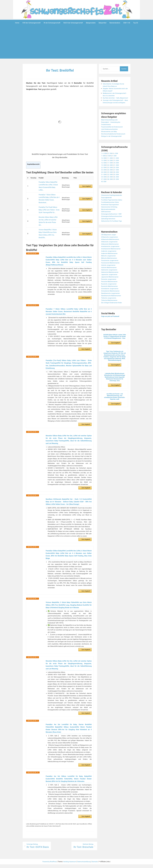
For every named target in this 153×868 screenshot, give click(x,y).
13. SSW (104, 170)
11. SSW (111, 167)
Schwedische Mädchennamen (112, 300)
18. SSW (118, 172)
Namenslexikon (115, 23)
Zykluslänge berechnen (109, 228)
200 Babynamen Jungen (110, 244)
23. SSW (111, 177)
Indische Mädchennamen (110, 277)
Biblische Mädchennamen (110, 267)
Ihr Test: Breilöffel (60, 70)
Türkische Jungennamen (110, 307)
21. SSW (118, 174)
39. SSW (118, 188)
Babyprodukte (91, 23)
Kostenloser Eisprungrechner (111, 214)
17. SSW (111, 172)
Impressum (73, 865)
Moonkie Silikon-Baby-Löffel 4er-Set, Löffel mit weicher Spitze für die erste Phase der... (48, 209)
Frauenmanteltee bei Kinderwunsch (113, 134)
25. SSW (104, 179)
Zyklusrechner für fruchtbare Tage (113, 230)
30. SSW (118, 181)
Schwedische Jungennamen (111, 298)
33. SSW (118, 184)
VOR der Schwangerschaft (32, 23)
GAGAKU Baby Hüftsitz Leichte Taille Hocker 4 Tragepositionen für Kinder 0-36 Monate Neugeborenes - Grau (115, 346)
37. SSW (104, 188)
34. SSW (104, 186)
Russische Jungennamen (110, 293)
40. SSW (104, 191)
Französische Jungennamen (111, 270)
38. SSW (111, 188)
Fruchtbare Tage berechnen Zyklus (113, 209)
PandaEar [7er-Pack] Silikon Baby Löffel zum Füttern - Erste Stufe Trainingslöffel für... (49, 201)
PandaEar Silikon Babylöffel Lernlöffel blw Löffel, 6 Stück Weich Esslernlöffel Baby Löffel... (49, 184)
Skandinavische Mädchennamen (112, 305)
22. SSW (104, 177)
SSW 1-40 (127, 23)
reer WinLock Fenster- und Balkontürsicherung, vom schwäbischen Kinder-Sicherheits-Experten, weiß (115, 406)
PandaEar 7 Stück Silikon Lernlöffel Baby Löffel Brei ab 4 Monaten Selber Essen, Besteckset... (48, 192)
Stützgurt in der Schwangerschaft (113, 145)
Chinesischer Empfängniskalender (113, 204)
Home (17, 23)
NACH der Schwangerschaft (73, 23)
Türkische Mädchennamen (110, 310)
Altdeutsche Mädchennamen (111, 253)
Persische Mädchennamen (110, 291)
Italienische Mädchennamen (111, 281)
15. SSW (118, 170)
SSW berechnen (107, 221)
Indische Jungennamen (109, 274)
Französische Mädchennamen (112, 272)
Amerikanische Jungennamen (111, 256)
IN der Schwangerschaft (52, 23)
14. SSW (111, 170)
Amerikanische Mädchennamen (112, 258)
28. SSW (104, 181)
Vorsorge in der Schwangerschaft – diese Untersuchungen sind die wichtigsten (115, 107)
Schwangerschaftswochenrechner (113, 226)
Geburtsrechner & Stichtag (110, 216)
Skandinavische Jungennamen (112, 303)
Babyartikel (103, 23)
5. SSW (111, 163)
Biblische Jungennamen (109, 265)
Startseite (97, 865)
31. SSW (104, 184)
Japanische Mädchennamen (111, 286)
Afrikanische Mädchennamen (111, 249)
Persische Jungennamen (110, 288)
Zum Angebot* (87, 184)
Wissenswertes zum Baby (110, 138)
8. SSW (110, 165)
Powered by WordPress (48, 865)
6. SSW (117, 163)
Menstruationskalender (109, 219)
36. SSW (118, 186)
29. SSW (111, 181)
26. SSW (111, 179)
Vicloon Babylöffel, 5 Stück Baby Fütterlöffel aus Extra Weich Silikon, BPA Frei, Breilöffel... (48, 217)
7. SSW (104, 165)
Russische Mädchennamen (111, 296)
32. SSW (111, 184)
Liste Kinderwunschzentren (111, 136)
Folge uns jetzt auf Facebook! (111, 326)
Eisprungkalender (107, 207)
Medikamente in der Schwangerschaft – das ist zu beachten (113, 95)
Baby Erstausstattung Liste (111, 127)
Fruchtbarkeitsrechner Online (111, 212)
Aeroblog (65, 865)
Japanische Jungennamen (110, 284)
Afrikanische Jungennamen (111, 246)
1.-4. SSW (105, 163)
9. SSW (116, 165)
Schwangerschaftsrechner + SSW (113, 223)
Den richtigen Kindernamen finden (113, 312)
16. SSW (104, 172)
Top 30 (136, 23)
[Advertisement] (76, 45)
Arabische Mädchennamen (110, 263)
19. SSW (104, 174)
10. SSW (104, 167)
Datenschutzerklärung (85, 865)
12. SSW (118, 167)
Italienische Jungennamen (110, 279)
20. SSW (111, 174)
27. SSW (118, 179)
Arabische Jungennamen (110, 260)
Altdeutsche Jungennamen (111, 251)
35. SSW (111, 186)
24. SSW (118, 177)
